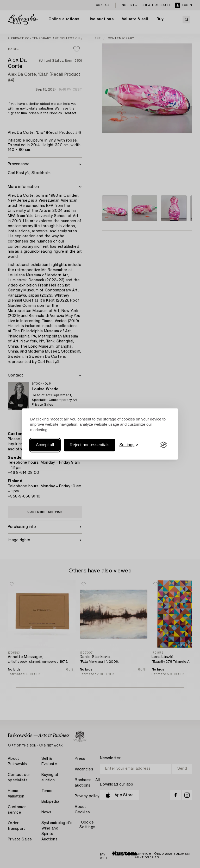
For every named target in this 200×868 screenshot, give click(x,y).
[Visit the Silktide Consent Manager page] (164, 445)
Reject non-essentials (89, 445)
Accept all (45, 445)
